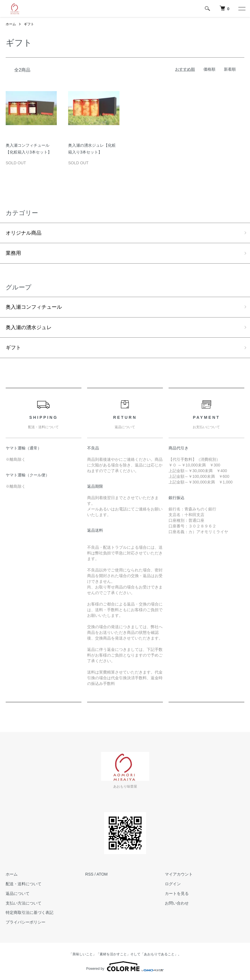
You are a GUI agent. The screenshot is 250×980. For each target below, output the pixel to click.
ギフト (29, 24)
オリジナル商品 (24, 233)
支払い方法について (24, 903)
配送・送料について (24, 884)
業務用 (13, 253)
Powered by (125, 966)
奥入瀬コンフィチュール (34, 307)
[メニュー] (241, 9)
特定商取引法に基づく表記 (30, 912)
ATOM (102, 874)
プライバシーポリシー (26, 922)
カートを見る (177, 893)
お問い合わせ (177, 903)
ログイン (173, 884)
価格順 (209, 69)
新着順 (230, 69)
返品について (18, 893)
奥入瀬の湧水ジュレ (29, 327)
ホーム (11, 24)
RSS (89, 874)
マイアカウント (179, 874)
